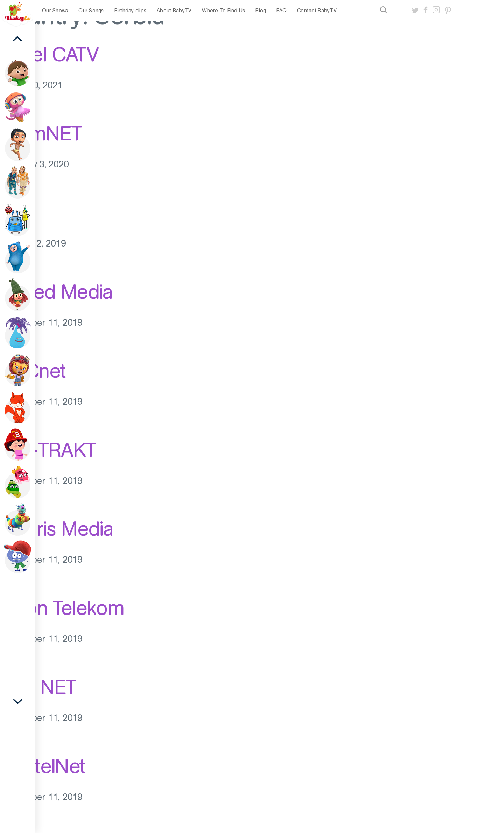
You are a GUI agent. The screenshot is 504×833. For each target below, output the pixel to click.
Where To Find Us (223, 11)
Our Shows (55, 11)
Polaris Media (57, 529)
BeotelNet (43, 766)
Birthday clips (131, 11)
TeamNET (41, 133)
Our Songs (91, 11)
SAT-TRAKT (48, 450)
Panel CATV (49, 54)
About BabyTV (174, 11)
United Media (56, 292)
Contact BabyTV (317, 11)
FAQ (282, 11)
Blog (261, 11)
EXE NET (38, 687)
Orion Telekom (62, 608)
